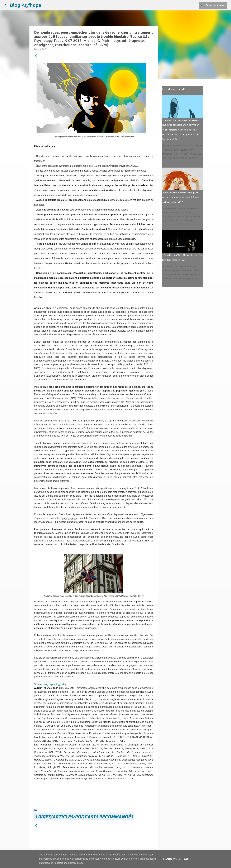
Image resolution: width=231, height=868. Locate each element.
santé (40, 410)
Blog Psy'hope (26, 5)
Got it (189, 859)
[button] (36, 55)
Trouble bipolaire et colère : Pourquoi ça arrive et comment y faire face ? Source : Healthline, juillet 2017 (181, 197)
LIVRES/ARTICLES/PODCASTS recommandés (84, 817)
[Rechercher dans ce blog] (212, 5)
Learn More (172, 859)
